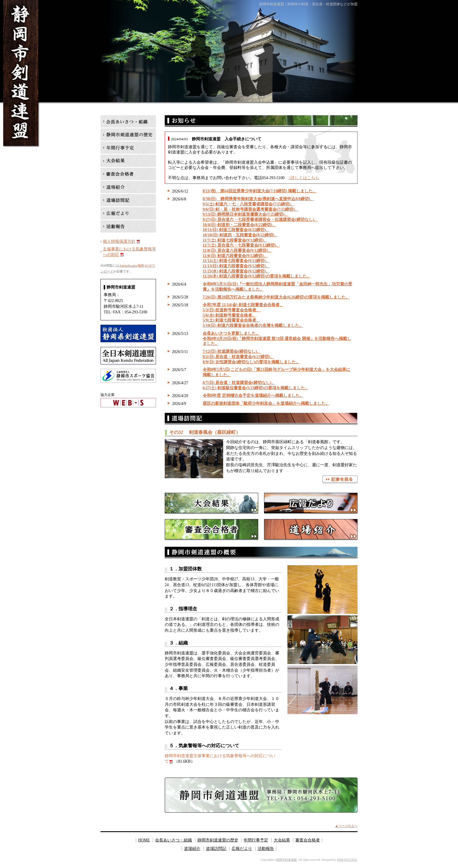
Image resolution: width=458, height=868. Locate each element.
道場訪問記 (128, 201)
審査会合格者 (211, 530)
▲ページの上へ (346, 826)
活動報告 (128, 227)
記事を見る (340, 479)
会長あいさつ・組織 (128, 122)
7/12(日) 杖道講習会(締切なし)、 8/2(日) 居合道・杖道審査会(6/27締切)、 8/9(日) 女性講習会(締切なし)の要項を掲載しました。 (251, 357)
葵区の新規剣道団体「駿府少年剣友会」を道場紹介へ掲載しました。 (266, 403)
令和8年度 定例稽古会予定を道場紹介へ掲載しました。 (253, 395)
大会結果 (211, 504)
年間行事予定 (128, 148)
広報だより (311, 504)
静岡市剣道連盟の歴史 (128, 135)
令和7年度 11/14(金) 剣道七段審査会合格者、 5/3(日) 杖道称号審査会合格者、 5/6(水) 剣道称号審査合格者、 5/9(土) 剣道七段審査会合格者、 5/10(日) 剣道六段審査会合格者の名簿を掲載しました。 (253, 315)
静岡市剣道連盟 (287, 860)
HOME (144, 840)
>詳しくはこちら (304, 178)
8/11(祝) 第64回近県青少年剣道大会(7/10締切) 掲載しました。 (260, 191)
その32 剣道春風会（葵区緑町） (205, 432)
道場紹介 (311, 530)
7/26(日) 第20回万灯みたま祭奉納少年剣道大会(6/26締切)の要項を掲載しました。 (276, 297)
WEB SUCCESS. (347, 860)
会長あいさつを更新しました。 (231, 333)
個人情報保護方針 (119, 241)
